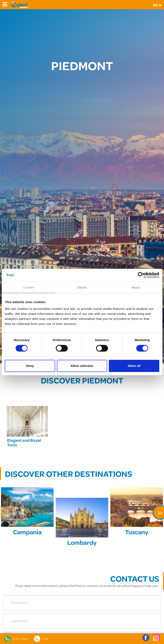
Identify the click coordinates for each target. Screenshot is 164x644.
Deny (30, 366)
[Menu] (5, 5)
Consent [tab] (28, 287)
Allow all (134, 366)
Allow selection (82, 366)
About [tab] (136, 287)
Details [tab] (82, 287)
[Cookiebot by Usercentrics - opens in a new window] (141, 275)
